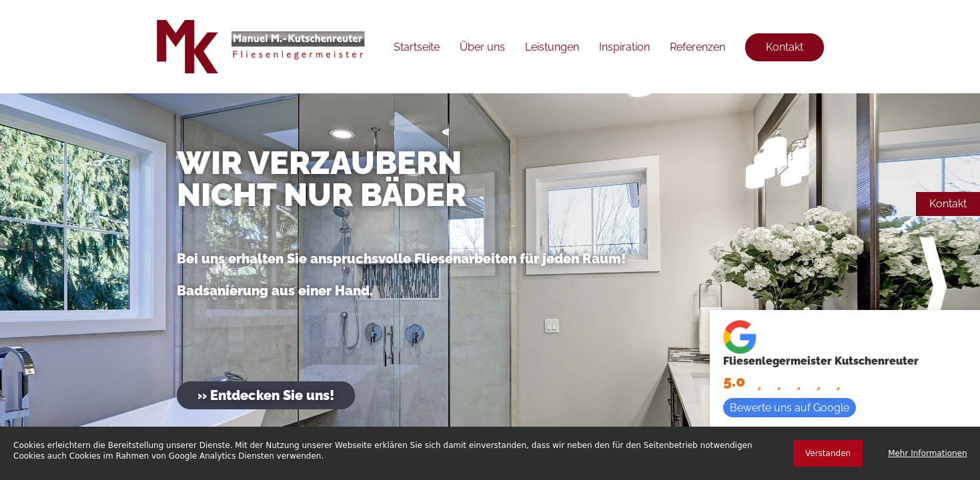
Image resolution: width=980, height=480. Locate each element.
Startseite (417, 47)
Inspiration (624, 47)
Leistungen (552, 47)
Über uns (482, 47)
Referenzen (697, 47)
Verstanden (828, 453)
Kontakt (948, 204)
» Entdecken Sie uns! (266, 395)
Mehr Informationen (928, 453)
